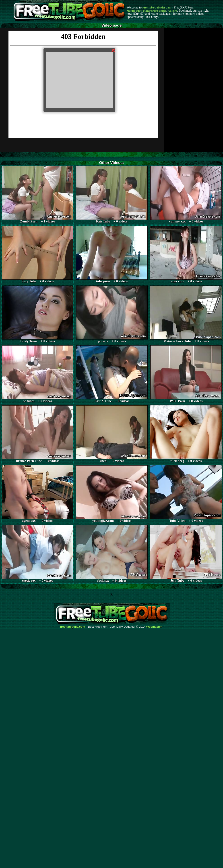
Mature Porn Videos (155, 11)
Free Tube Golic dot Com (157, 8)
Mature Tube (134, 11)
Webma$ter (154, 627)
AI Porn (173, 11)
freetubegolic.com (73, 627)
